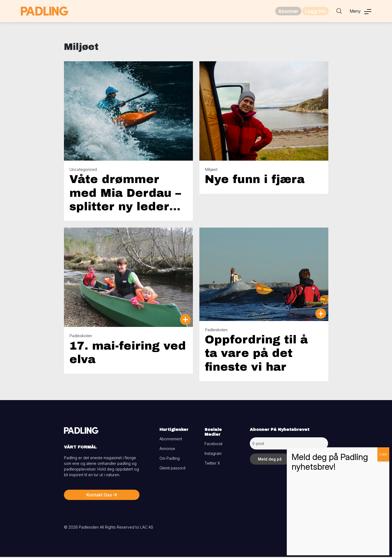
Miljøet (211, 170)
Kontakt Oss (102, 496)
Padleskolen (81, 337)
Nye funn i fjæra (255, 180)
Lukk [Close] (383, 454)
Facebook (214, 445)
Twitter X (212, 464)
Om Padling (170, 459)
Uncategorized (83, 170)
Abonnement (171, 440)
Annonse (167, 450)
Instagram (213, 454)
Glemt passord (172, 469)
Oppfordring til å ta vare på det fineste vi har (256, 354)
